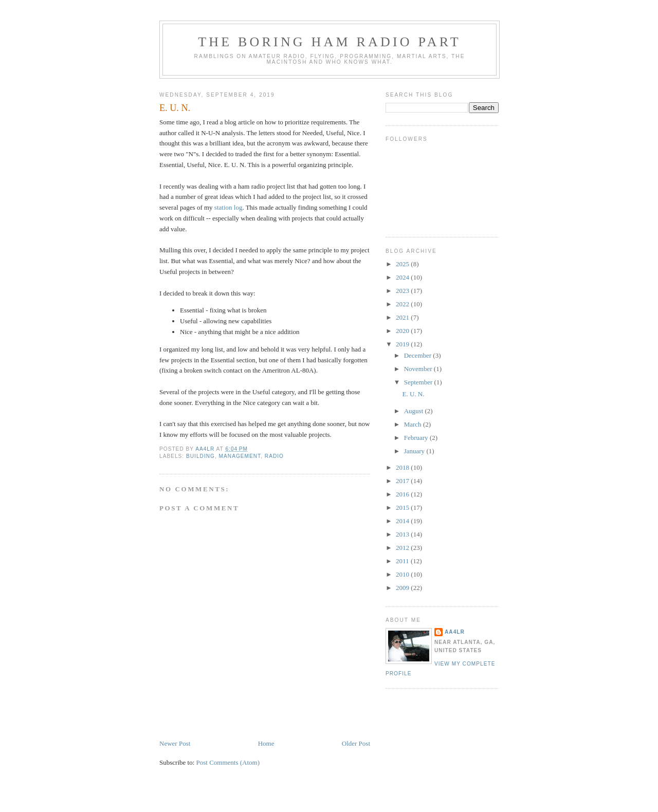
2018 (403, 467)
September (419, 382)
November (419, 369)
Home (266, 743)
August (415, 411)
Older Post (356, 743)
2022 (403, 304)
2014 (403, 521)
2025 (403, 264)
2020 (403, 331)
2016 (403, 494)
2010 (403, 574)
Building (200, 456)
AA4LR (455, 632)
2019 (403, 344)
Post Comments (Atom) (228, 762)
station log (229, 207)
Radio (274, 456)
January (415, 451)
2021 (403, 317)
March (414, 424)
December (419, 355)
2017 (403, 481)
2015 (403, 507)
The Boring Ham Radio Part (330, 42)
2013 (403, 534)
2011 (403, 561)
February (417, 438)
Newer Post (175, 743)
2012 (403, 548)
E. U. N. (413, 394)
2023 (403, 291)
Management (240, 456)
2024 (403, 277)
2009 (403, 588)
